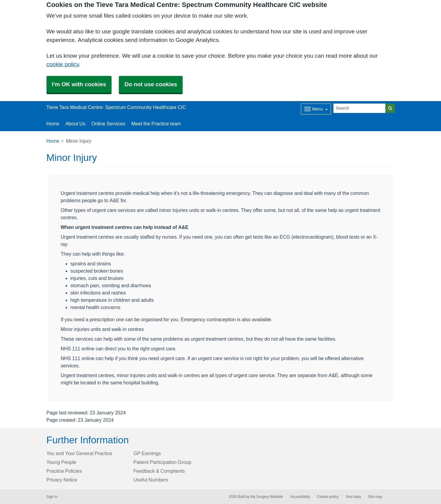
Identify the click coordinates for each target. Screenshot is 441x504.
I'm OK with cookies (79, 84)
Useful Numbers (151, 480)
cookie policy (63, 64)
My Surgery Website (267, 497)
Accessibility (300, 497)
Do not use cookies (151, 84)
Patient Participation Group (162, 462)
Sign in (52, 497)
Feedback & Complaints (159, 471)
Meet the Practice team (156, 124)
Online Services (109, 124)
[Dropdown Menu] (316, 109)
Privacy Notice (62, 480)
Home (53, 141)
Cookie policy (328, 497)
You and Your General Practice (79, 453)
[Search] (360, 108)
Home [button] (53, 124)
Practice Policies (64, 471)
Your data (353, 497)
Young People (62, 462)
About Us (75, 124)
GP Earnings (147, 453)
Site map (375, 497)
